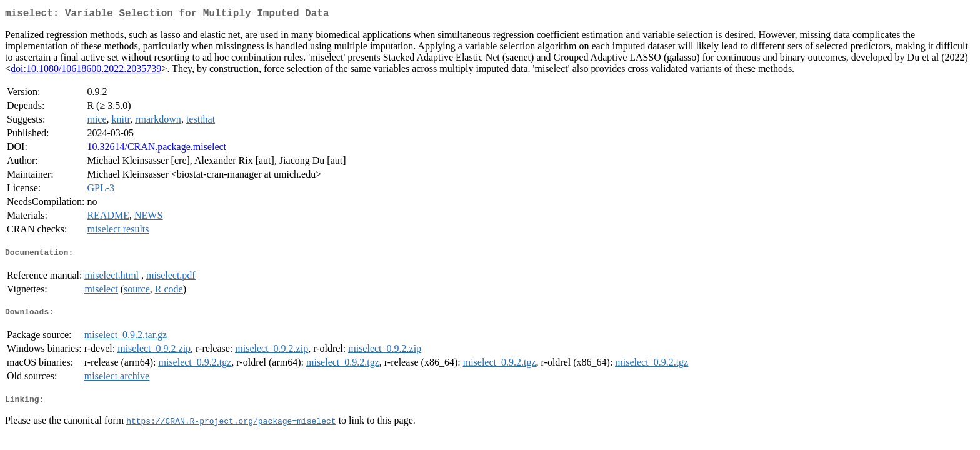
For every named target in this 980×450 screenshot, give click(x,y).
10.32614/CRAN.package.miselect (157, 149)
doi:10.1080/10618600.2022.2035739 (86, 71)
